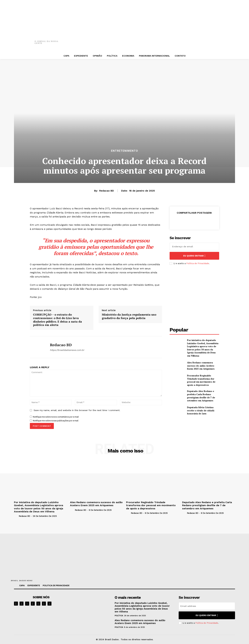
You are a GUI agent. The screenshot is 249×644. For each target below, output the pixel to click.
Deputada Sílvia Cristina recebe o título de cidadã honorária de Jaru (201, 410)
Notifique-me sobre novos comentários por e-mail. (56, 417)
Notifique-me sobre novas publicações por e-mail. (56, 421)
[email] (194, 246)
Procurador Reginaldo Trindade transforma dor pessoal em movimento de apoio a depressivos (201, 380)
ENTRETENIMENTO (124, 151)
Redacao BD (107, 191)
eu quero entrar (194, 256)
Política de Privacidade (198, 263)
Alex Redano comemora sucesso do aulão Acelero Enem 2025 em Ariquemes (201, 366)
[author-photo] (16, 516)
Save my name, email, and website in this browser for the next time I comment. (77, 410)
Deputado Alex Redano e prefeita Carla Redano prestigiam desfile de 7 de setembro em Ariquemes (201, 396)
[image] (91, 605)
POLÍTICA (119, 616)
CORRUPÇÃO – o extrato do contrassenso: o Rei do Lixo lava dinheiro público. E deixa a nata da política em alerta (57, 320)
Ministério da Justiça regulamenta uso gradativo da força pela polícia (129, 316)
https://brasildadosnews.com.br (67, 350)
